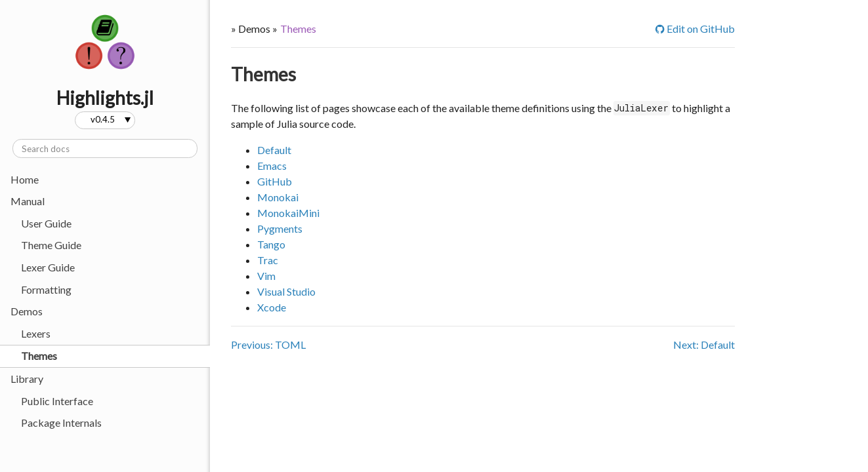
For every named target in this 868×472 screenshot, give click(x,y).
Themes (39, 356)
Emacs (272, 166)
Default (274, 150)
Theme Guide (51, 245)
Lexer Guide (48, 267)
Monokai (278, 197)
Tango (271, 244)
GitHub (275, 181)
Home (25, 179)
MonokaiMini (288, 213)
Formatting (46, 289)
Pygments (280, 228)
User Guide (46, 223)
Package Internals (61, 423)
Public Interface (57, 401)
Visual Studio (286, 291)
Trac (268, 260)
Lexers (36, 333)
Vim (266, 276)
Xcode (272, 307)
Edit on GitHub (695, 29)
